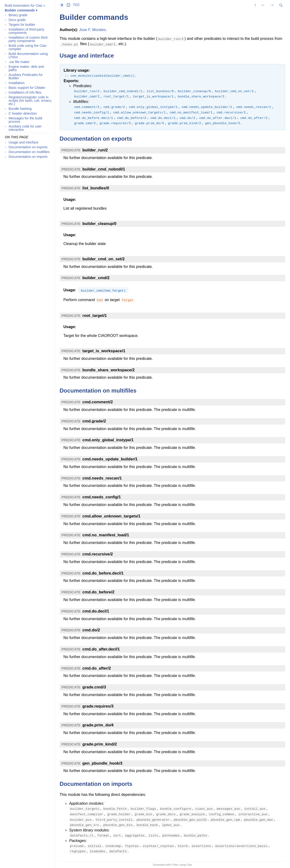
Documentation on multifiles (29, 152)
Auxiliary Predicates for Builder (26, 76)
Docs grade (17, 20)
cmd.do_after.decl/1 (101, 649)
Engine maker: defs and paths (26, 68)
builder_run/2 (95, 150)
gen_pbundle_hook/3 (102, 763)
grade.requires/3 (98, 706)
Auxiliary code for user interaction (25, 128)
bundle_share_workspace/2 (109, 370)
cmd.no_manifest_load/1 (106, 535)
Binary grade (18, 15)
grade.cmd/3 (94, 687)
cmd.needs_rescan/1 (102, 478)
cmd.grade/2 (94, 421)
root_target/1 (95, 316)
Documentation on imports (28, 157)
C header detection (23, 113)
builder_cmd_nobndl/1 (104, 169)
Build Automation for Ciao (24, 5)
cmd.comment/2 (98, 402)
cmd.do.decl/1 (96, 611)
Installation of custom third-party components (28, 39)
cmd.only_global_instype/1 (108, 440)
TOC (76, 5)
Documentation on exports (28, 147)
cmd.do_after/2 (97, 668)
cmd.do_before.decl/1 (103, 573)
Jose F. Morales (92, 30)
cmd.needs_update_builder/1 (110, 459)
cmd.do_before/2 (98, 592)
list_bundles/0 (96, 188)
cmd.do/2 (91, 630)
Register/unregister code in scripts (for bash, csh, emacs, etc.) (30, 101)
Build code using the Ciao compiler (28, 47)
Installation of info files (25, 92)
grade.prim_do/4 (98, 725)
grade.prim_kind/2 (100, 744)
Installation (17, 83)
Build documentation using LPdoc (28, 55)
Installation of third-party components (26, 31)
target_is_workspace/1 (104, 351)
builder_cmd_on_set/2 (104, 259)
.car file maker (19, 62)
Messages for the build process (25, 120)
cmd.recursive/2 (98, 554)
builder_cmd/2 (96, 278)
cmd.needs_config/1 (102, 497)
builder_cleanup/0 (99, 224)
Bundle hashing (20, 109)
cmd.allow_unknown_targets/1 (111, 516)
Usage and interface (23, 142)
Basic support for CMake (27, 88)
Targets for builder (22, 25)
